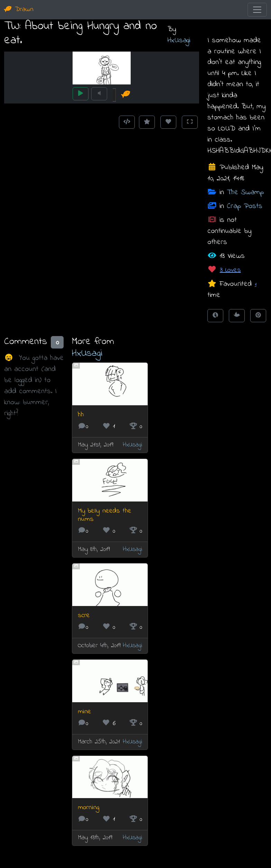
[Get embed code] (127, 122)
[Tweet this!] (237, 316)
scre (84, 616)
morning (88, 808)
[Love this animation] (168, 122)
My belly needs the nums (105, 515)
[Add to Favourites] (147, 122)
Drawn (19, 10)
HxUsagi (179, 40)
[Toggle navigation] (257, 10)
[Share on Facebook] (215, 316)
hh (81, 415)
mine (85, 712)
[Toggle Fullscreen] (190, 122)
